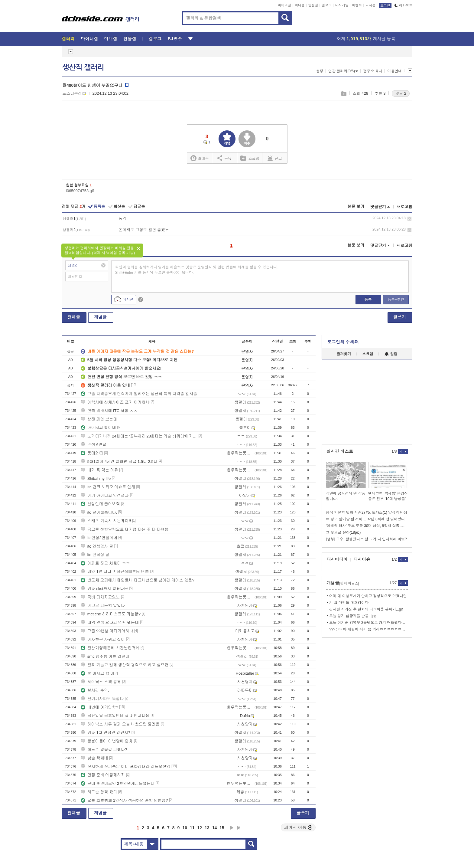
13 (207, 828)
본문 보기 (356, 206)
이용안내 (394, 71)
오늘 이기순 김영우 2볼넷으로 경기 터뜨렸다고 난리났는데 (369, 623)
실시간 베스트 (340, 451)
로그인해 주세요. (343, 342)
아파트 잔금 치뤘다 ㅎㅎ (105, 563)
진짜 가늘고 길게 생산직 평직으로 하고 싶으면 (125, 665)
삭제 (409, 219)
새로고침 (404, 207)
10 (185, 828)
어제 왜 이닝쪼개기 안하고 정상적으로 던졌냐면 (368, 596)
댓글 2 (401, 93)
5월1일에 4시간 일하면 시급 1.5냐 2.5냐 (119, 462)
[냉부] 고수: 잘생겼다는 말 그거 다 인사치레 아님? (366, 539)
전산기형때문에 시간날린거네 (110, 648)
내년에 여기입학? (99, 707)
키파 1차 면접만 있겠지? (106, 733)
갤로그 (327, 5)
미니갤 (300, 5)
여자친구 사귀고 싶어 (103, 639)
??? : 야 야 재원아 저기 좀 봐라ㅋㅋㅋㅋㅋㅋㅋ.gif (369, 629)
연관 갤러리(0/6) (343, 71)
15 (222, 828)
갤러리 (68, 39)
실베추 (200, 158)
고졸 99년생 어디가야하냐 (107, 631)
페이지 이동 (298, 827)
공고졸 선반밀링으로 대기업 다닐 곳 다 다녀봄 (125, 529)
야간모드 (403, 5)
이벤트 (357, 5)
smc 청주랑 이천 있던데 (105, 656)
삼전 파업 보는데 (99, 419)
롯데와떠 (92, 453)
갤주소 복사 (373, 71)
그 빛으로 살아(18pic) (343, 532)
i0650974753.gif (80, 191)
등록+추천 (396, 300)
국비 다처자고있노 (100, 597)
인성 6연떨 (94, 445)
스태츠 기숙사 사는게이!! (106, 521)
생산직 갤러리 (83, 67)
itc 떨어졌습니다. (99, 512)
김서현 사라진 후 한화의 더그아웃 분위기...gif (366, 609)
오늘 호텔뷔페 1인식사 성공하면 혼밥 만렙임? (124, 800)
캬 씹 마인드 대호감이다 (349, 603)
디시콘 (370, 5)
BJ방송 (175, 39)
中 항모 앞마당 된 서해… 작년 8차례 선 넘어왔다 (365, 519)
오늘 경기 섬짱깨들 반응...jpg (353, 616)
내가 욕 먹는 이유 (99, 470)
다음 (232, 828)
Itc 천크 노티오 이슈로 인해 (108, 487)
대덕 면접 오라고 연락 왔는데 (110, 622)
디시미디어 (337, 559)
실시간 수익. (95, 690)
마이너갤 (284, 5)
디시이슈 (362, 559)
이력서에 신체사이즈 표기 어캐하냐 (115, 402)
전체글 (74, 317)
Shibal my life (96, 478)
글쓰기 (400, 317)
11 (192, 828)
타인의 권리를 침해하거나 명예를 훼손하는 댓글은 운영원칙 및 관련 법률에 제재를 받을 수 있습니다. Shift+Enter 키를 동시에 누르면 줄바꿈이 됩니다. (197, 270)
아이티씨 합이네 (98, 428)
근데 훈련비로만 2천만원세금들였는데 (118, 783)
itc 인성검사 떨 (97, 546)
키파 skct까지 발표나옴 (104, 589)
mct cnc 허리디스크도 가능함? (111, 614)
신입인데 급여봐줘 (100, 504)
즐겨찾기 (344, 354)
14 (215, 828)
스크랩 (344, 94)
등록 (368, 300)
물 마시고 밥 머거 (99, 673)
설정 (320, 71)
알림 (391, 354)
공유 (224, 158)
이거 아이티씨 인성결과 (105, 495)
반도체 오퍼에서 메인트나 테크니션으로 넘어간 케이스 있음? (138, 580)
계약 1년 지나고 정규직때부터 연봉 (115, 572)
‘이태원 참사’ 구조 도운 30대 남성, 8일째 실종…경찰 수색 (367, 526)
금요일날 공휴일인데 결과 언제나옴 (115, 716)
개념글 (100, 317)
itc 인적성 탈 (95, 555)
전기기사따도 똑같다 (102, 699)
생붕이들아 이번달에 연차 (107, 741)
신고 (275, 158)
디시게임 (342, 5)
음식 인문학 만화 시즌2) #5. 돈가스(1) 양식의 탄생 (367, 513)
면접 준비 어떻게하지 (103, 775)
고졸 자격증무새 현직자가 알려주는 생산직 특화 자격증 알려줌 (139, 394)
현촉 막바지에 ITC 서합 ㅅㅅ (109, 411)
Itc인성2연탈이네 (99, 538)
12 (200, 828)
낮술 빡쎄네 (94, 758)
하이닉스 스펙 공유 (101, 682)
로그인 (385, 5)
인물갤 (313, 5)
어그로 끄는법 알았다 (103, 606)
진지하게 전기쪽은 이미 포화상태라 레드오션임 (125, 766)
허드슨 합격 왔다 (99, 792)
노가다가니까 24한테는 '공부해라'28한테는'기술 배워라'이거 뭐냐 (139, 436)
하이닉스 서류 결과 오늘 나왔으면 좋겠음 (120, 724)
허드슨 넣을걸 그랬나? (104, 750)
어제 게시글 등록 (366, 39)
